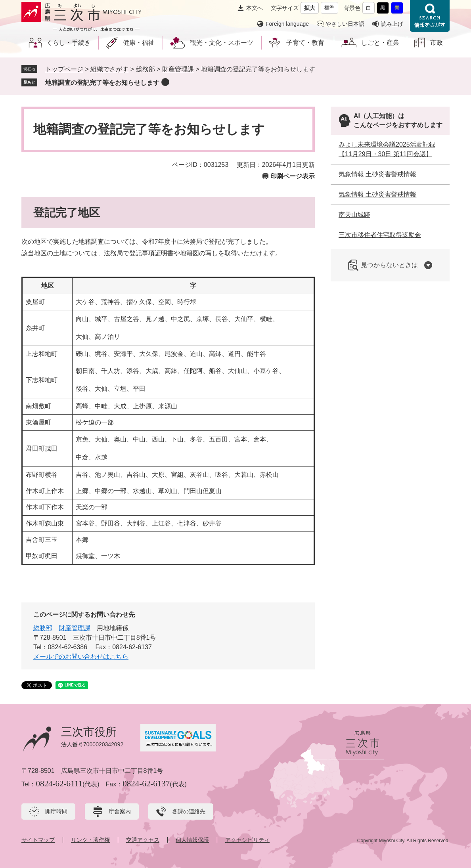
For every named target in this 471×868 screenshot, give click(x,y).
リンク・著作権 (90, 840)
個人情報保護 (192, 840)
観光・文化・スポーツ (222, 43)
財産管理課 (178, 69)
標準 (329, 8)
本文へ (255, 8)
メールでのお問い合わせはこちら (81, 657)
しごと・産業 (380, 43)
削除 (165, 82)
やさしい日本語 (345, 24)
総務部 (43, 628)
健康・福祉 (139, 43)
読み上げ (392, 24)
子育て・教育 (305, 43)
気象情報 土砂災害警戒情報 (377, 174)
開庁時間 (56, 811)
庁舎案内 (120, 811)
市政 (437, 43)
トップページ (64, 69)
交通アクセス (143, 840)
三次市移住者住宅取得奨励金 (380, 235)
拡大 (310, 8)
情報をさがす (430, 16)
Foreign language (287, 24)
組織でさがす (109, 69)
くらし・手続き (69, 43)
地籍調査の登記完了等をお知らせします (102, 83)
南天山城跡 (354, 215)
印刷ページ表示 (293, 176)
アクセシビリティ (247, 840)
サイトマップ (38, 840)
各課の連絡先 (189, 811)
